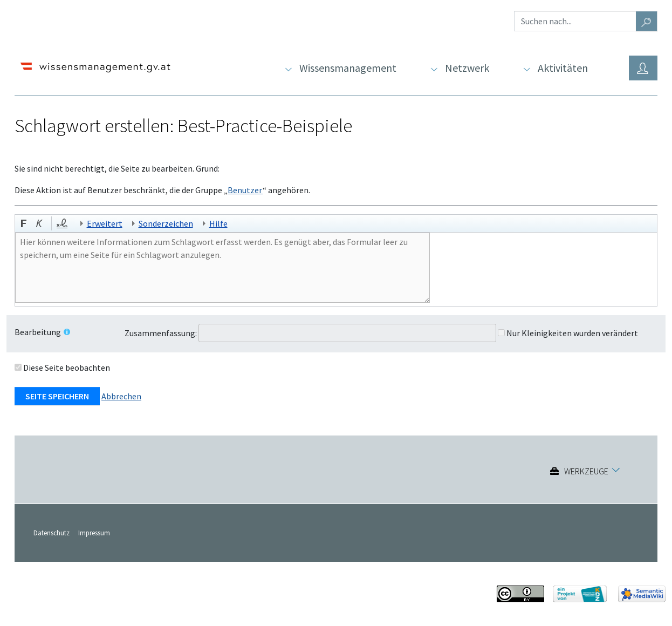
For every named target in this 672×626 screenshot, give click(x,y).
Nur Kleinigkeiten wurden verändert (572, 333)
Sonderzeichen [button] (166, 223)
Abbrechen (121, 396)
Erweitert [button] (105, 223)
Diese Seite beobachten (67, 368)
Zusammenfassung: (161, 333)
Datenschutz (52, 533)
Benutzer (245, 190)
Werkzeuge (586, 471)
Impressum (94, 533)
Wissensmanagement (348, 68)
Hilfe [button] (218, 223)
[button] (25, 224)
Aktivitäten (563, 68)
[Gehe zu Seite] (647, 21)
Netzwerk (467, 68)
